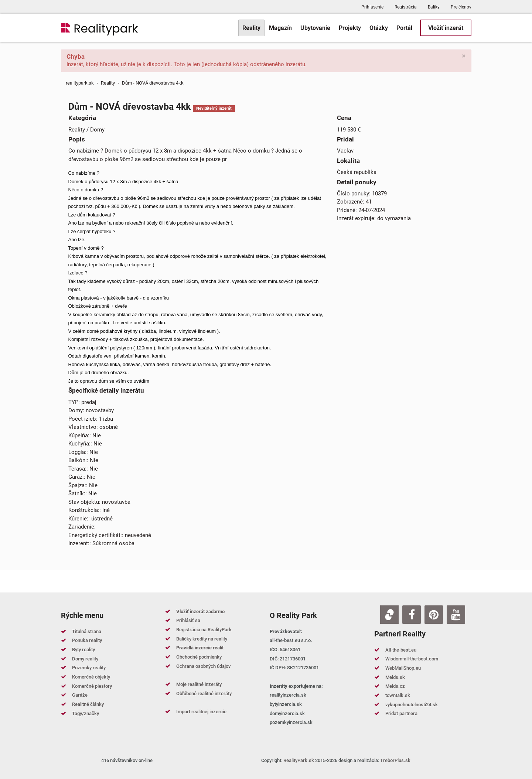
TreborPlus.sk (395, 760)
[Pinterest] (434, 615)
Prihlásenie (372, 7)
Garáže (80, 695)
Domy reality (85, 659)
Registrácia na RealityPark (204, 630)
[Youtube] (456, 615)
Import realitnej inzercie (201, 712)
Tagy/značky (86, 713)
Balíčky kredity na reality (202, 639)
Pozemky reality (89, 668)
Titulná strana (87, 631)
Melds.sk (395, 677)
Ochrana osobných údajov (203, 666)
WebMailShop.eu (403, 668)
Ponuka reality (87, 640)
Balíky (434, 7)
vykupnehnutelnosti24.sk (412, 705)
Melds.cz (395, 686)
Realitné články (88, 704)
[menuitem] (251, 28)
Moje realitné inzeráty (199, 684)
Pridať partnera (401, 713)
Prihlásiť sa (188, 620)
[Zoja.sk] (389, 615)
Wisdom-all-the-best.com (412, 659)
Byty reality (83, 650)
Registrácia (406, 7)
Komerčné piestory (92, 686)
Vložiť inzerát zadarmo (200, 611)
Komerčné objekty (91, 677)
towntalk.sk (398, 695)
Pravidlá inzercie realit (200, 648)
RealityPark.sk (299, 760)
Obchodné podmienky (199, 657)
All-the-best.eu (401, 650)
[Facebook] (412, 615)
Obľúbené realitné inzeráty (204, 693)
